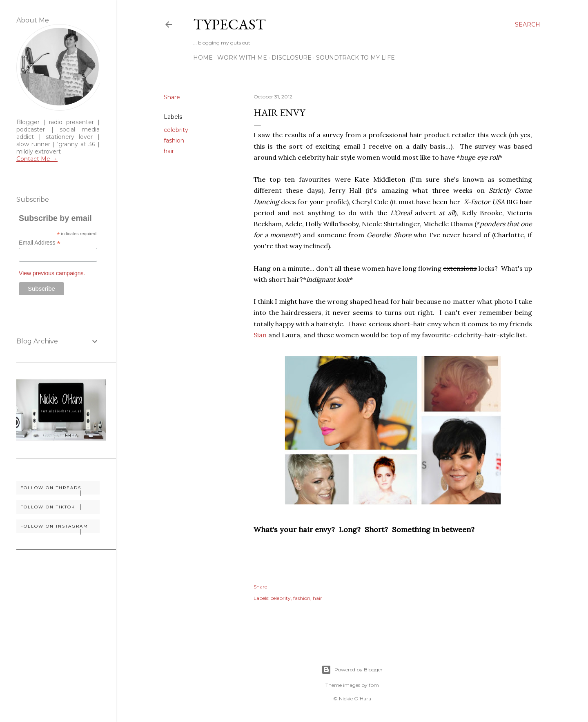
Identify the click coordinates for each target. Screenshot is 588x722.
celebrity (176, 130)
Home (203, 58)
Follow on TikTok (60, 507)
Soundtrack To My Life (355, 58)
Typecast (229, 24)
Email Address (40, 243)
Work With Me (242, 58)
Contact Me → (37, 159)
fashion (174, 140)
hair (169, 151)
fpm (374, 685)
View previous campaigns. (52, 273)
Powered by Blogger (352, 670)
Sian (260, 335)
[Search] (528, 25)
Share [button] (172, 97)
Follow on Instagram (60, 528)
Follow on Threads (60, 490)
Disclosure (292, 58)
